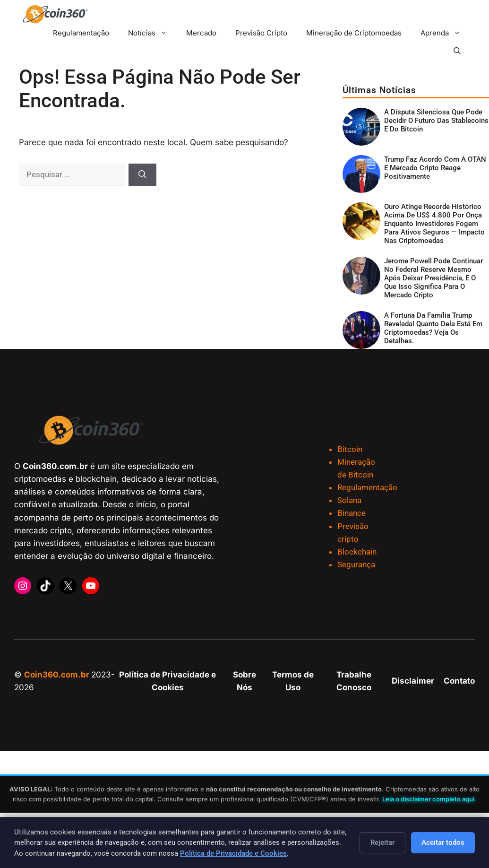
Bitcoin (350, 449)
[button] (457, 51)
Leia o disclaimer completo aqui (428, 799)
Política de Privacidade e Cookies (233, 853)
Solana (349, 500)
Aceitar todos (443, 842)
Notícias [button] (152, 33)
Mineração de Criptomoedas (354, 33)
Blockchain (357, 552)
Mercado (201, 33)
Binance (352, 513)
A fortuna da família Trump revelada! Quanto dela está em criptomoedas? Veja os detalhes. (433, 328)
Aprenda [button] (445, 33)
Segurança (356, 564)
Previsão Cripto (261, 33)
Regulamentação (81, 33)
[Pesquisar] (142, 175)
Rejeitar (382, 842)
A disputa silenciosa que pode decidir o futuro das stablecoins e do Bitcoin (436, 121)
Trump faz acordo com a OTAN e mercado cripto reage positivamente (435, 168)
